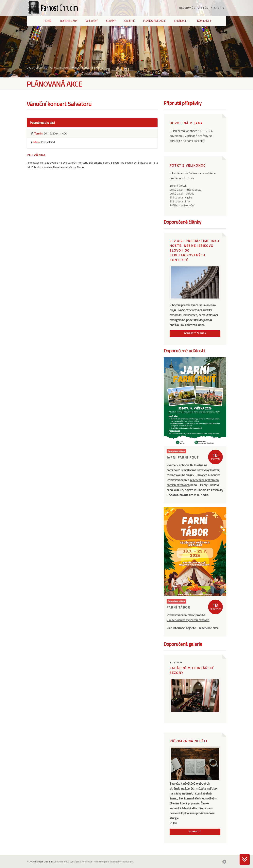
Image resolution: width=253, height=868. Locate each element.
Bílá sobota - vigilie (181, 197)
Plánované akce (155, 21)
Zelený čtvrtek (178, 186)
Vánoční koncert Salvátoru (88, 67)
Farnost (182, 21)
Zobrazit (195, 831)
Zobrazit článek (195, 333)
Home (48, 21)
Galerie (130, 21)
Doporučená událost (177, 451)
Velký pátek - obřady (182, 193)
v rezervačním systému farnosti (188, 620)
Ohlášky (92, 21)
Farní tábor (178, 607)
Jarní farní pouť (183, 457)
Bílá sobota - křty (180, 201)
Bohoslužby (69, 21)
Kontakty (204, 21)
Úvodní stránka (36, 67)
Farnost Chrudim (44, 862)
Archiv (219, 8)
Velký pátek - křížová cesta (185, 189)
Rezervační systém (194, 8)
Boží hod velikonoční (182, 205)
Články (111, 21)
